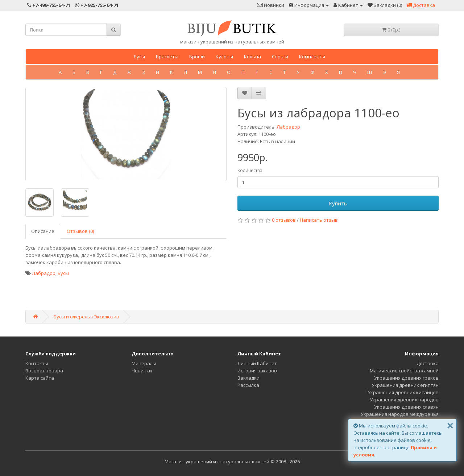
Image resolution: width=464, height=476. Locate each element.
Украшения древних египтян (405, 385)
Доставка (428, 363)
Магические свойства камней (404, 371)
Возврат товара (44, 371)
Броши (197, 57)
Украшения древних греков (406, 378)
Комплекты (312, 57)
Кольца (252, 57)
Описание (43, 231)
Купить (338, 203)
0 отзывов (284, 220)
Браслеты (167, 57)
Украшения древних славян (406, 407)
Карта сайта (40, 378)
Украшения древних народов (404, 400)
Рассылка (248, 385)
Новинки (142, 371)
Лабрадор (288, 127)
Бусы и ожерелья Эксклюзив (86, 317)
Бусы (139, 57)
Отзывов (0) (80, 231)
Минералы (144, 363)
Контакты (37, 363)
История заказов (257, 371)
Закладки (248, 378)
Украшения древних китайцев (403, 392)
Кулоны (224, 57)
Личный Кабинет (257, 363)
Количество (250, 170)
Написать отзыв (319, 220)
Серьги (280, 57)
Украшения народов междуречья (400, 414)
